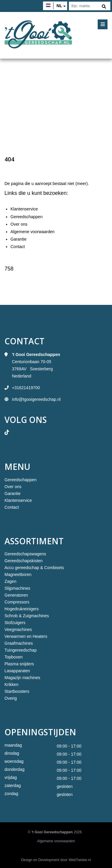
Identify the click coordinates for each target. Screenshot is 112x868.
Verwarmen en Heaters (26, 636)
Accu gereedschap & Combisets (34, 568)
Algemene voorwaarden (33, 232)
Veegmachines (18, 629)
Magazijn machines (22, 678)
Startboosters (17, 691)
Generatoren (16, 595)
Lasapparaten (17, 671)
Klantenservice (24, 209)
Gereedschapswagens (25, 554)
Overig (11, 698)
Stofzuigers (15, 623)
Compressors (17, 602)
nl (59, 6)
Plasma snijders (19, 664)
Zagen (10, 581)
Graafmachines (19, 643)
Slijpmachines (17, 588)
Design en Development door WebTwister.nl (56, 860)
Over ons (19, 224)
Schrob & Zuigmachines (27, 616)
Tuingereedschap (21, 650)
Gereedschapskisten (24, 561)
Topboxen (14, 657)
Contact (18, 247)
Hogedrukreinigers (22, 609)
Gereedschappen (26, 217)
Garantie (19, 239)
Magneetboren (18, 574)
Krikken (11, 684)
